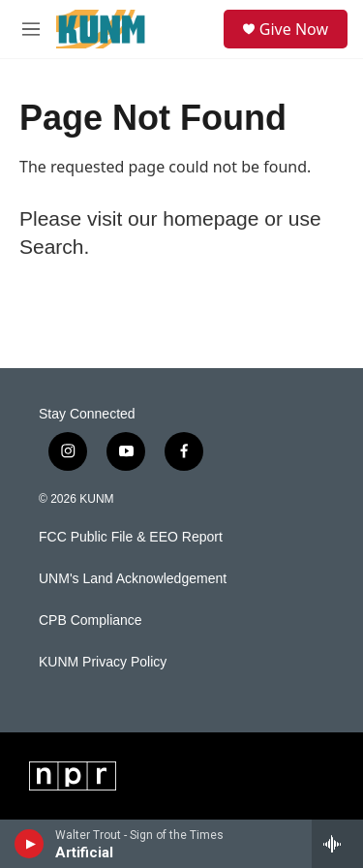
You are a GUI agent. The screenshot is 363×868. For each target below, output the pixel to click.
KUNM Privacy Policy (103, 662)
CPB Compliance (91, 620)
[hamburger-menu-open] (31, 29)
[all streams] (337, 844)
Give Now (294, 29)
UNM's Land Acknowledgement (133, 579)
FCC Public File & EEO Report (131, 537)
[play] (30, 844)
